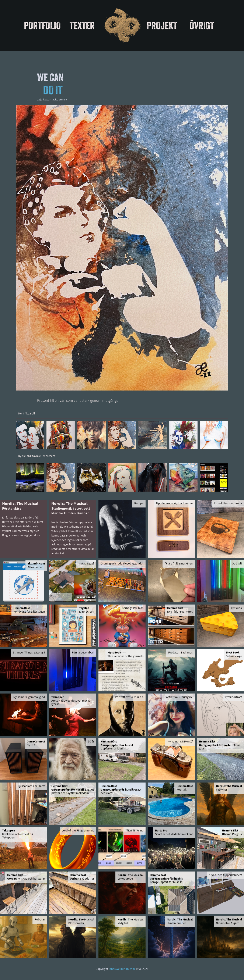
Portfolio (42, 25)
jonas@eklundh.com (122, 969)
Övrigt (202, 25)
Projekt (162, 25)
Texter (82, 25)
